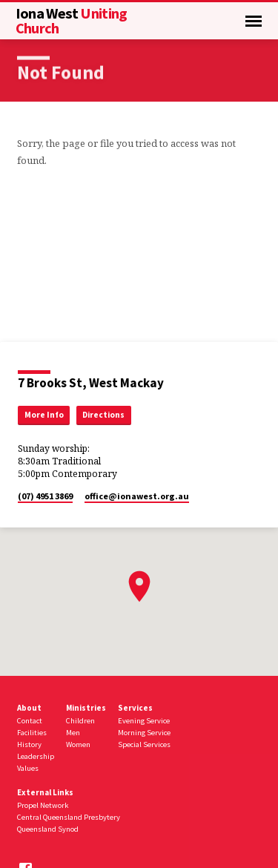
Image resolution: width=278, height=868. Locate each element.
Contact (30, 721)
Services (135, 708)
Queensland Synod (48, 829)
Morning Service (144, 733)
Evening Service (144, 721)
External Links (45, 792)
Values (28, 768)
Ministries (86, 708)
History (29, 744)
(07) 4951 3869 (45, 496)
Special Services (144, 744)
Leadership (36, 756)
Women (78, 744)
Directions (103, 415)
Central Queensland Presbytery (69, 817)
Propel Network (43, 805)
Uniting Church (72, 21)
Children (80, 721)
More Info (44, 415)
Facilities (32, 733)
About (29, 708)
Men (73, 733)
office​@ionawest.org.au (137, 496)
